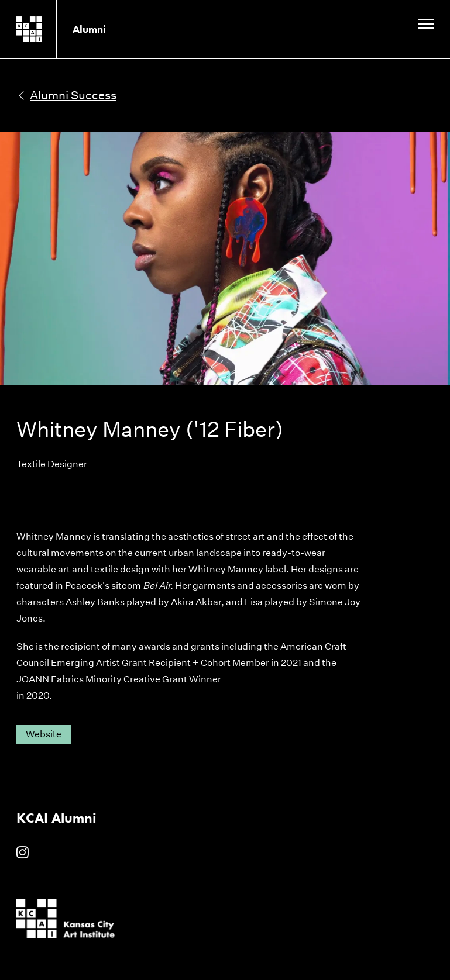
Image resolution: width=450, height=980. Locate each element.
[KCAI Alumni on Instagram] (23, 853)
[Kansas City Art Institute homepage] (48, 29)
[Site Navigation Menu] (426, 25)
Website (44, 734)
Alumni (89, 29)
